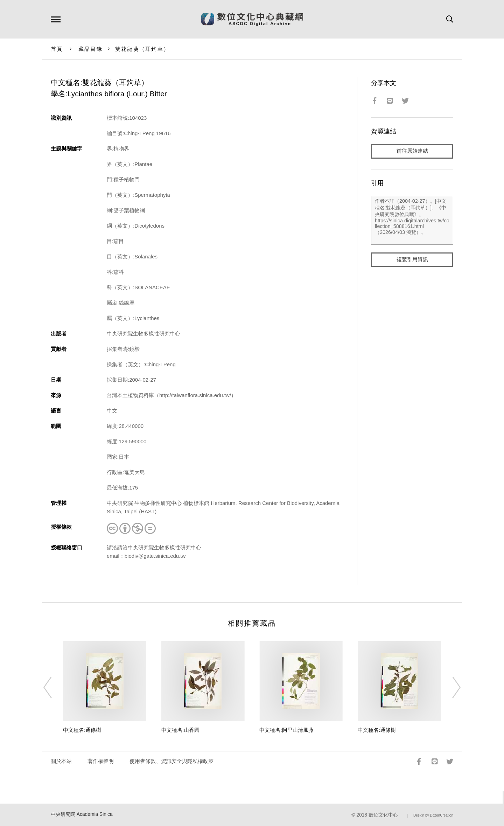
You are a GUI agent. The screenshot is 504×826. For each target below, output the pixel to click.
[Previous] (54, 687)
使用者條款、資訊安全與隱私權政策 (171, 761)
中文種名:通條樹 (82, 730)
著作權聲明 (101, 761)
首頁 (57, 49)
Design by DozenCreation (433, 815)
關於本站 (61, 761)
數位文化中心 (383, 815)
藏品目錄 (90, 49)
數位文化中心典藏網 (252, 19)
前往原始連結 (412, 151)
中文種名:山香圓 (180, 730)
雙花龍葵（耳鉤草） (142, 49)
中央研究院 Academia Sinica (82, 814)
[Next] (450, 687)
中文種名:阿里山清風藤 (286, 730)
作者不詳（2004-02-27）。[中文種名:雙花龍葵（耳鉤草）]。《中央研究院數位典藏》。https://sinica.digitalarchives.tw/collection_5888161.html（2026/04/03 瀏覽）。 (412, 220)
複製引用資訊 (412, 260)
